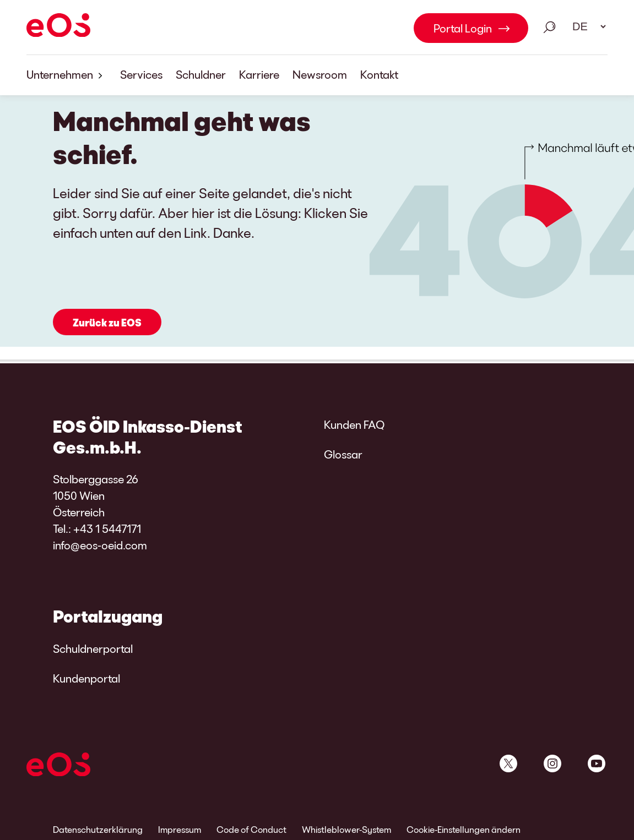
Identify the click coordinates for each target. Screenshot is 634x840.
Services (141, 74)
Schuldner (201, 74)
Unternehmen (67, 75)
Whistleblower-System (346, 829)
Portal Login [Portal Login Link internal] (463, 28)
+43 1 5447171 (107, 528)
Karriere (259, 74)
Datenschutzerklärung (98, 829)
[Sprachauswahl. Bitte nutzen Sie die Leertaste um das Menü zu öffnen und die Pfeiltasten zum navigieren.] (586, 26)
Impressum (180, 829)
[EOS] (58, 27)
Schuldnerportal (93, 648)
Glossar (343, 454)
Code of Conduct (251, 829)
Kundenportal (86, 678)
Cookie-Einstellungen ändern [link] (464, 829)
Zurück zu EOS (107, 323)
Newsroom (320, 74)
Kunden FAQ (354, 424)
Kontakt (379, 74)
